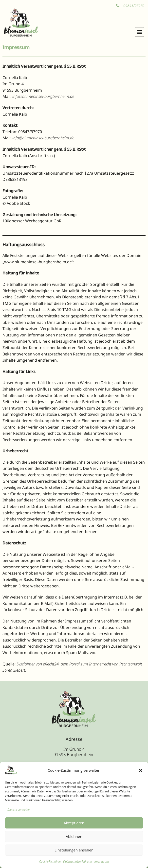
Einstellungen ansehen (74, 850)
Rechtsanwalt (131, 664)
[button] (141, 770)
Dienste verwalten (19, 810)
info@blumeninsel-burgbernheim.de (43, 96)
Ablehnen (74, 836)
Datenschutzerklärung (78, 861)
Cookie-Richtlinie (50, 861)
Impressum (102, 861)
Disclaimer (26, 664)
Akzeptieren (74, 823)
